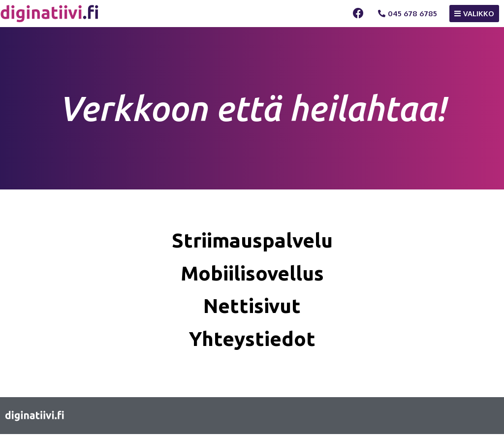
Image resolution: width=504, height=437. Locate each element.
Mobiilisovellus (252, 274)
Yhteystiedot (252, 341)
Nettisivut (252, 307)
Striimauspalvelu (252, 240)
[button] (408, 14)
